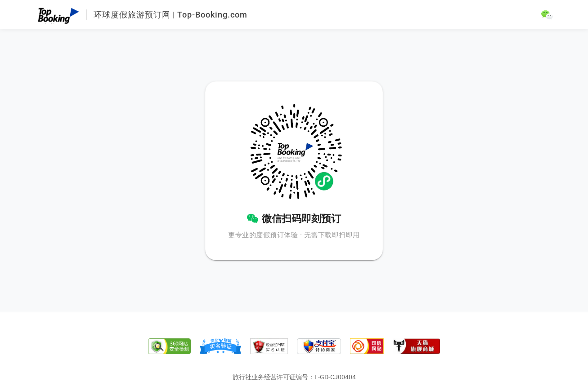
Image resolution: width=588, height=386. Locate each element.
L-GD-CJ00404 (335, 377)
